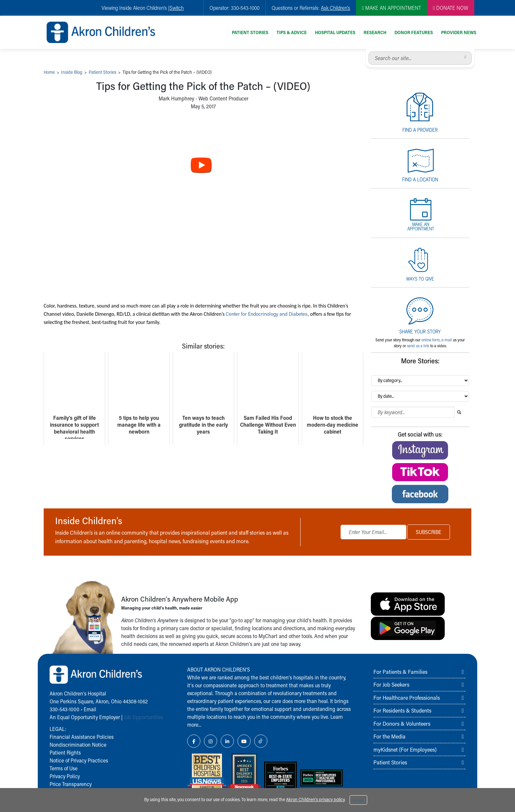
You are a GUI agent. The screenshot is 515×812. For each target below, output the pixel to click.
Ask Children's (336, 8)
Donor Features (414, 32)
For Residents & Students (402, 710)
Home (49, 72)
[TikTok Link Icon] (261, 741)
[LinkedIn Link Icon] (227, 741)
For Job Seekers (391, 684)
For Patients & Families (400, 672)
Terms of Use (64, 768)
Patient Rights (65, 752)
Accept (358, 800)
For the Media (390, 736)
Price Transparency (71, 784)
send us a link (418, 346)
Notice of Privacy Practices (79, 760)
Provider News (459, 32)
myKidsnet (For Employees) (405, 749)
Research (375, 32)
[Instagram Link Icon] (211, 741)
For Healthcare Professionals (407, 697)
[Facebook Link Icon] (194, 741)
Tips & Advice (292, 32)
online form (431, 340)
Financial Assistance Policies (82, 737)
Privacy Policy (65, 776)
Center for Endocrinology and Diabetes (269, 314)
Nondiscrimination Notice (78, 745)
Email (90, 709)
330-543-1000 (65, 709)
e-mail (447, 340)
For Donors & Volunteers (402, 723)
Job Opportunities (143, 717)
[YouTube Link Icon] (244, 741)
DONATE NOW (451, 8)
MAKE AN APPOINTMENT (392, 8)
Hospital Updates (335, 32)
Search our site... (369, 52)
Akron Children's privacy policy (315, 799)
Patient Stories (250, 32)
